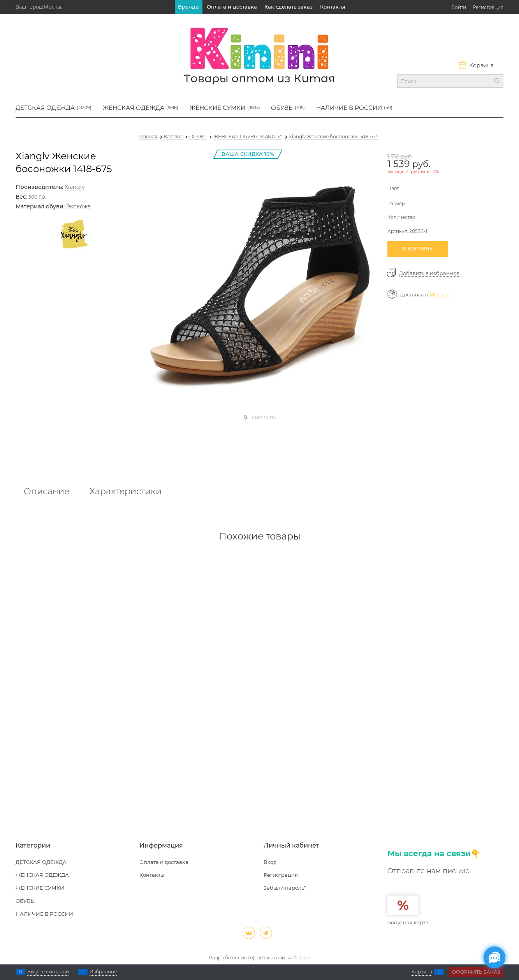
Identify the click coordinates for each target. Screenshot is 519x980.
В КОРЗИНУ (418, 249)
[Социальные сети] (494, 957)
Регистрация (488, 7)
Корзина (476, 65)
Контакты (333, 7)
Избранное (103, 972)
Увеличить (264, 417)
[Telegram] (266, 933)
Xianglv (75, 187)
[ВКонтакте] (249, 933)
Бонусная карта (408, 922)
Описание (47, 492)
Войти (459, 7)
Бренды (189, 7)
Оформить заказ (476, 972)
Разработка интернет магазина (250, 957)
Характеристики (126, 492)
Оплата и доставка (232, 7)
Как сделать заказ (289, 7)
